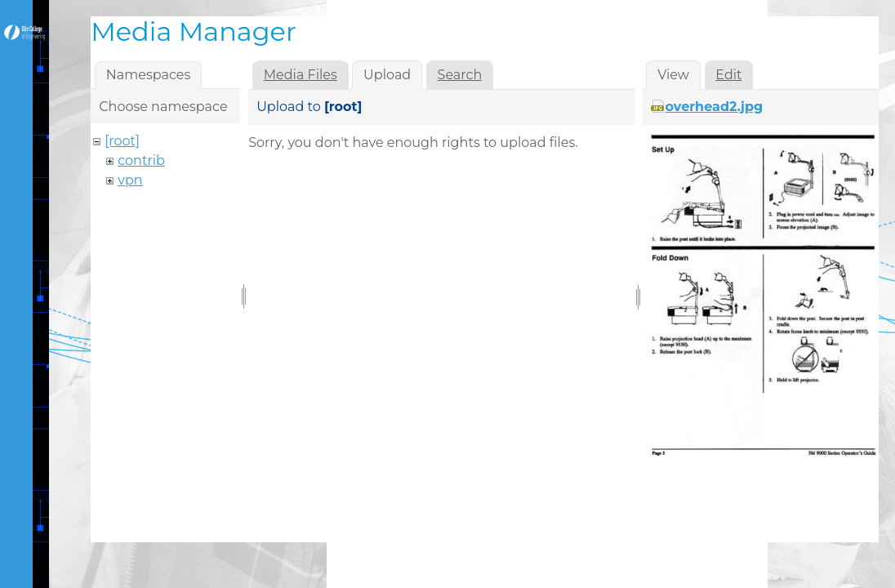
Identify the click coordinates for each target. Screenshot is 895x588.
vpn (130, 180)
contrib (141, 160)
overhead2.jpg (715, 107)
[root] (122, 141)
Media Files (301, 75)
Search (460, 75)
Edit (728, 75)
